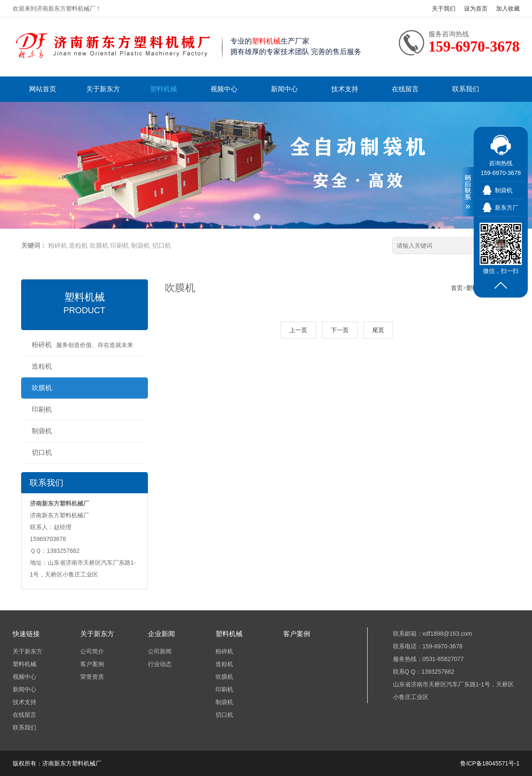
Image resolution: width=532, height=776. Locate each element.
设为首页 (476, 8)
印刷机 (120, 245)
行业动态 (160, 664)
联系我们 (466, 89)
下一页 (340, 330)
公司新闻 (160, 651)
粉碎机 (58, 245)
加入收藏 (508, 8)
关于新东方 (103, 89)
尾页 (378, 330)
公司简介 (92, 651)
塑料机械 (164, 89)
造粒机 (78, 245)
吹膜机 (99, 245)
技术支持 (345, 89)
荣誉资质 (92, 677)
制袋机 (141, 245)
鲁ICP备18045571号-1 (490, 763)
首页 (457, 288)
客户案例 (92, 664)
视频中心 (224, 89)
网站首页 (43, 89)
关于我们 (444, 8)
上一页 (298, 330)
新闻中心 (284, 89)
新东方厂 (507, 208)
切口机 (162, 245)
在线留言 (405, 89)
